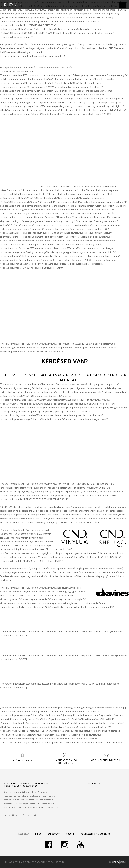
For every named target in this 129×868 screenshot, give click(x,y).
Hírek (38, 834)
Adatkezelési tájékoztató (96, 834)
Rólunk (70, 834)
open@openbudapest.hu (106, 760)
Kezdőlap (24, 834)
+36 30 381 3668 (23, 760)
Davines (4, 186)
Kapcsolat (54, 834)
